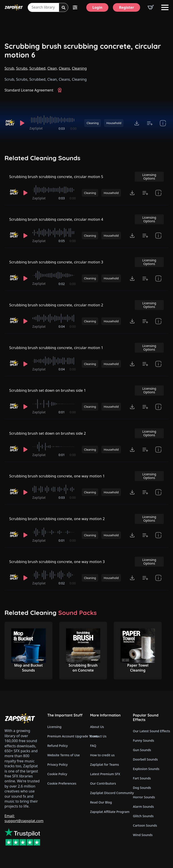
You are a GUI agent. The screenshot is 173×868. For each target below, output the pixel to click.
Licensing (54, 727)
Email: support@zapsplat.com (24, 818)
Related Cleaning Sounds (42, 158)
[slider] (53, 120)
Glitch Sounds (143, 816)
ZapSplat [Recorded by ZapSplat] (36, 128)
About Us (97, 727)
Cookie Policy (57, 774)
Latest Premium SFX (105, 774)
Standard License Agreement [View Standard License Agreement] (29, 90)
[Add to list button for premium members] (150, 123)
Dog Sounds (142, 788)
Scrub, (10, 68)
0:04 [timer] (62, 326)
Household (114, 123)
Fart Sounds (142, 778)
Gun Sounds (142, 750)
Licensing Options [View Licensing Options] (149, 177)
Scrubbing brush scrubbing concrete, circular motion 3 (56, 262)
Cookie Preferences (62, 783)
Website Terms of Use (64, 755)
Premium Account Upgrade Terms (65, 736)
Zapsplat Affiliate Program (108, 812)
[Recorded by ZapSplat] (10, 123)
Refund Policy (58, 746)
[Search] (64, 8)
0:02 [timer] (62, 284)
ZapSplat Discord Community (108, 793)
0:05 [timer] (62, 241)
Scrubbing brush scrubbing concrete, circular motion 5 (56, 177)
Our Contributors (103, 783)
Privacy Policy (57, 765)
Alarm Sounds (143, 807)
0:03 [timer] (62, 128)
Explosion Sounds (146, 769)
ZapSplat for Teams (105, 765)
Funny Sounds (143, 740)
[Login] (97, 7)
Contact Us (98, 736)
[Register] (126, 7)
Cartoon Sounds (145, 825)
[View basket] (151, 7)
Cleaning (79, 68)
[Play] (22, 123)
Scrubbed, (38, 68)
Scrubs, (22, 68)
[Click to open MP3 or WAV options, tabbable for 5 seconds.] (137, 123)
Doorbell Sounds (145, 759)
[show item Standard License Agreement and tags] (163, 123)
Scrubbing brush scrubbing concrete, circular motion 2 (56, 305)
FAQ (93, 746)
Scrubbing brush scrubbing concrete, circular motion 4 (56, 219)
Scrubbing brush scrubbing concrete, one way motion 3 (57, 562)
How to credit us (102, 755)
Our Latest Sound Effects (151, 731)
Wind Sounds (143, 835)
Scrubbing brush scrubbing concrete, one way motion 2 (57, 519)
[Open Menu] (165, 7)
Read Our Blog (101, 802)
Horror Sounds (144, 797)
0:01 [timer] (62, 412)
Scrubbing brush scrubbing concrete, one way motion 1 (57, 476)
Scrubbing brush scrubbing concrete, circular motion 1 (56, 348)
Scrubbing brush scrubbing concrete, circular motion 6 (83, 50)
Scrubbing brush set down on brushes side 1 (48, 390)
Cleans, (65, 68)
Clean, (52, 68)
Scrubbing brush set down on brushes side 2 (48, 433)
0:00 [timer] (73, 128)
